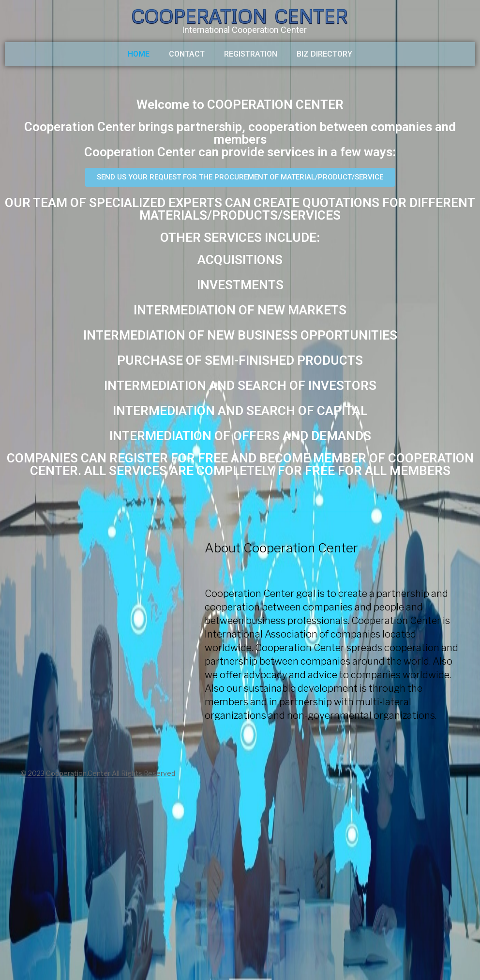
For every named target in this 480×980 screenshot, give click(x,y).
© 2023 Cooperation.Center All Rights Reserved (98, 773)
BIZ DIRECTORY (324, 54)
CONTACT (187, 54)
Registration (251, 54)
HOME (139, 54)
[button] (240, 177)
